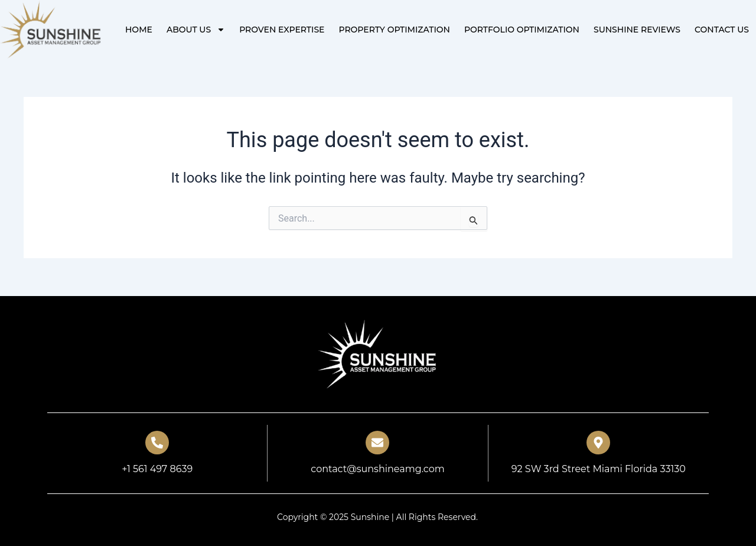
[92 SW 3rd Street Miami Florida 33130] (598, 443)
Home (139, 30)
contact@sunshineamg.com (377, 469)
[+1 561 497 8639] (157, 443)
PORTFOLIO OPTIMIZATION (522, 30)
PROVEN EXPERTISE (282, 30)
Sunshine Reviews (637, 30)
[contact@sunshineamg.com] (377, 443)
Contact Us (722, 30)
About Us (196, 30)
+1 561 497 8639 (157, 469)
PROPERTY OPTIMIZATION (394, 30)
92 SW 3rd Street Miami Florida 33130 (599, 469)
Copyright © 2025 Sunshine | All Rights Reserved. (377, 517)
